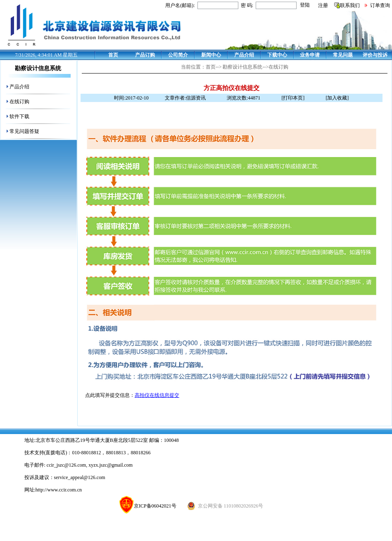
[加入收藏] (337, 98)
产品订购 (145, 55)
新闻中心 (211, 55)
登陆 (305, 5)
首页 (113, 55)
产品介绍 (244, 55)
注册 (323, 5)
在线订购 (19, 102)
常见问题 (343, 55)
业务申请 (310, 55)
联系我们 (350, 5)
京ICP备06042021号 (148, 506)
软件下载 (19, 116)
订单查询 (380, 5)
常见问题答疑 (24, 131)
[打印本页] (293, 98)
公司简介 (178, 55)
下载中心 (277, 55)
